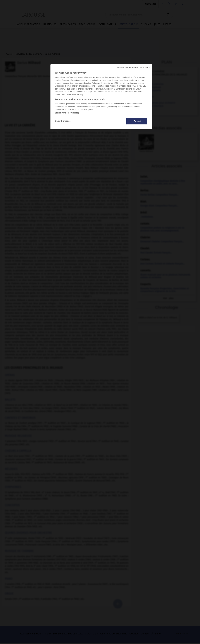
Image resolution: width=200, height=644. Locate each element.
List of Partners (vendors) (67, 113)
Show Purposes (63, 121)
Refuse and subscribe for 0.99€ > (134, 68)
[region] (101, 97)
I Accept (137, 121)
